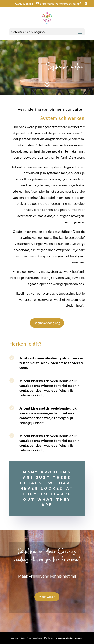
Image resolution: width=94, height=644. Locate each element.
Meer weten (47, 597)
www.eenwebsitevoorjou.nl (68, 638)
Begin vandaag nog (47, 323)
